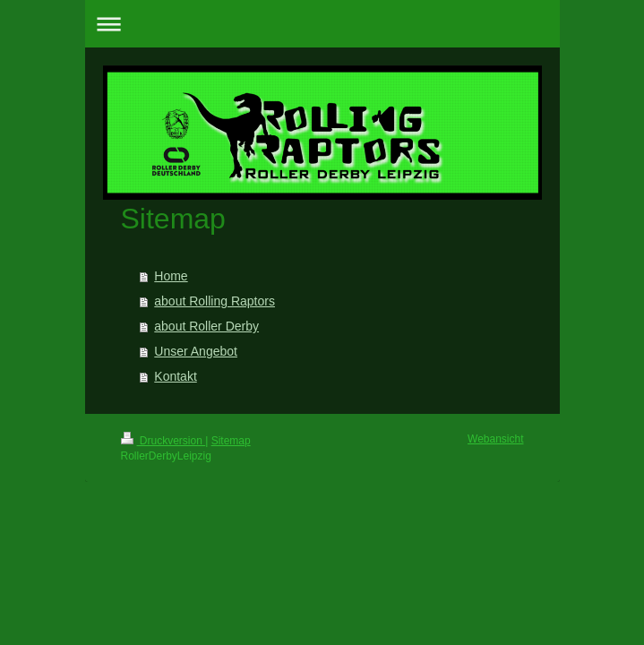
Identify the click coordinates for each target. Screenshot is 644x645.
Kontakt (175, 376)
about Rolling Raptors (215, 301)
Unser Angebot (196, 351)
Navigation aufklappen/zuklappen (322, 24)
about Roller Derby (206, 326)
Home (171, 276)
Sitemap (231, 441)
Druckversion (163, 441)
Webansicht (495, 439)
